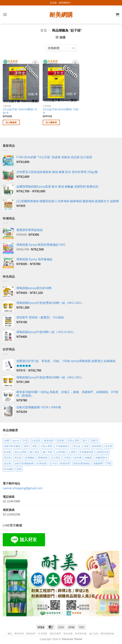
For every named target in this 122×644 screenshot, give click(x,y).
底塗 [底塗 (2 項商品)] (86, 446)
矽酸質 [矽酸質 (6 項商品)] (89, 458)
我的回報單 (55, 634)
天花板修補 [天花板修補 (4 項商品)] (62, 446)
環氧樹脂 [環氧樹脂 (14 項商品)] (43, 458)
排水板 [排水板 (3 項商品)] (7, 452)
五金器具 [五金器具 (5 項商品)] (36, 440)
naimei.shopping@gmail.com (23, 488)
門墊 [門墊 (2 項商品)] (109, 463)
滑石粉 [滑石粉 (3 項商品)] (7, 458)
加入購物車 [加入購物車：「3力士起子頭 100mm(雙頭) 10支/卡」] (11, 122)
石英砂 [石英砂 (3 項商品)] (67, 458)
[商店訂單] (61, 48)
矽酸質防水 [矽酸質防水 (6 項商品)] (101, 458)
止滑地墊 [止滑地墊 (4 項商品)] (60, 452)
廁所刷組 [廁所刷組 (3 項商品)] (97, 446)
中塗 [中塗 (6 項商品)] (25, 440)
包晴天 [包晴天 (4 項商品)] (95, 440)
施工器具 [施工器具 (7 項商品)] (34, 452)
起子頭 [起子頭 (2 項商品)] (53, 463)
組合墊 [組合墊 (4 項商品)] (7, 463)
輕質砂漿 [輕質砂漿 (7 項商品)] (65, 463)
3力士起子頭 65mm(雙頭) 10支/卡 (61, 111)
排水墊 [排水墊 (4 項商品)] (109, 446)
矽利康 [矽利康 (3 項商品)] (78, 458)
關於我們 (19, 634)
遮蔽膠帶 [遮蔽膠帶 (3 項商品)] (98, 463)
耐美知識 (68, 634)
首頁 (44, 30)
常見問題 (42, 634)
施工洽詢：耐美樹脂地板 (102, 634)
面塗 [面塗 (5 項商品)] (19, 469)
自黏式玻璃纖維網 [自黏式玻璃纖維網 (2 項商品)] (24, 463)
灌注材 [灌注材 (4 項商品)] (18, 458)
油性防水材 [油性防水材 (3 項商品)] (103, 452)
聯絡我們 (31, 634)
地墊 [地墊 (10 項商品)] (34, 446)
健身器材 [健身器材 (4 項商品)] (49, 440)
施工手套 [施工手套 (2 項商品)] (47, 452)
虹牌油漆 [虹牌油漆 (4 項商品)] (42, 463)
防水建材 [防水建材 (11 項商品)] (9, 469)
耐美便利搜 (81, 634)
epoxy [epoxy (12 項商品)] (16, 440)
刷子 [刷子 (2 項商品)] (85, 440)
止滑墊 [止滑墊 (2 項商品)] (72, 452)
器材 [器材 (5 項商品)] (26, 446)
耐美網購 (61, 15)
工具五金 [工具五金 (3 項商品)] (76, 446)
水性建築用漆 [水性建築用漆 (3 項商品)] (86, 452)
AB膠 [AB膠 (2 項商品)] (6, 440)
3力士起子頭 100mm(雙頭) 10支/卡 (20, 111)
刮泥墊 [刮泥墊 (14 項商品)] (60, 440)
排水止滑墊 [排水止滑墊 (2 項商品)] (20, 452)
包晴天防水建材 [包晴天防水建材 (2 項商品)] (12, 446)
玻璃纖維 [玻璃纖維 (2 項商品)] (30, 458)
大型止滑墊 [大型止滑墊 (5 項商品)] (46, 446)
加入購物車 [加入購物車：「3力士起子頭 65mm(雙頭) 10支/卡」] (51, 122)
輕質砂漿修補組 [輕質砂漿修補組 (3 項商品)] (82, 463)
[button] (5, 14)
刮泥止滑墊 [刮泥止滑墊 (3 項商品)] (73, 440)
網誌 (10, 634)
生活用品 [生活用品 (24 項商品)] (56, 458)
